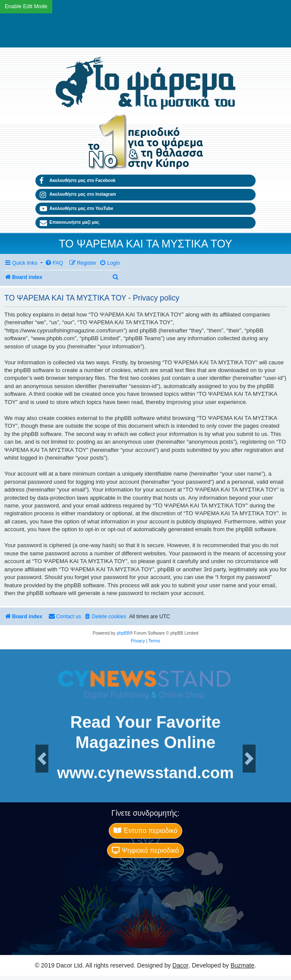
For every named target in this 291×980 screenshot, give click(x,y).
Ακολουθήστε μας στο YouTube (76, 209)
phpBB (123, 633)
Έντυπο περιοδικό (145, 831)
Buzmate (242, 965)
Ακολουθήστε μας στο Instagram (78, 195)
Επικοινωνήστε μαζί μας (70, 223)
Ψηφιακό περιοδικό (145, 850)
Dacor (180, 965)
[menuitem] (54, 263)
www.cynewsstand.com (145, 773)
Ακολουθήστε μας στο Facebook (78, 181)
